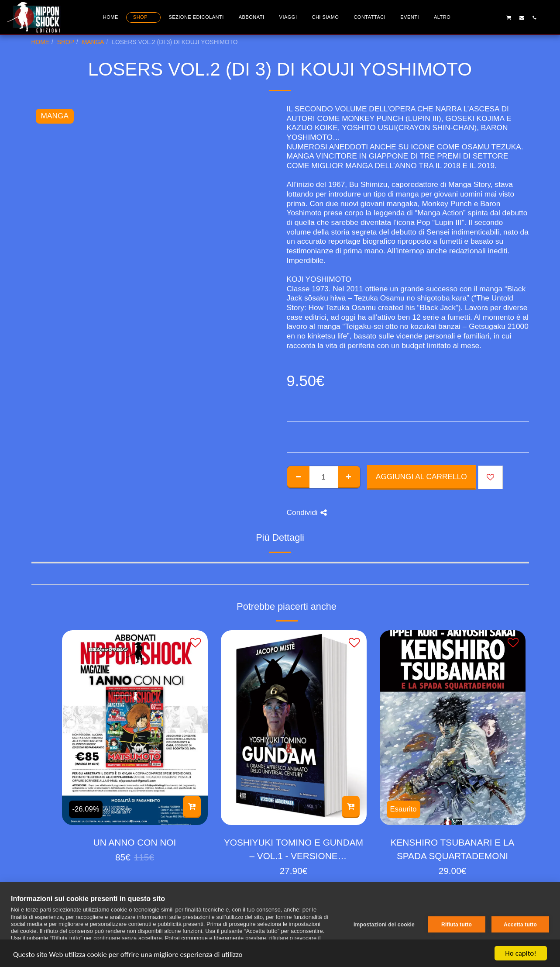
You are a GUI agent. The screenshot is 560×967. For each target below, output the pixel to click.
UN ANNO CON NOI (135, 842)
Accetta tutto (520, 925)
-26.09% (86, 809)
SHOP (66, 42)
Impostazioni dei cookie (384, 925)
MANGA (93, 42)
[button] (483, 17)
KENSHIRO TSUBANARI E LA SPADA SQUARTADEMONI (453, 849)
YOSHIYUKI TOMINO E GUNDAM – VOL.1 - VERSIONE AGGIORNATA (294, 850)
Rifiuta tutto (457, 925)
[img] (135, 727)
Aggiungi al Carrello (421, 477)
